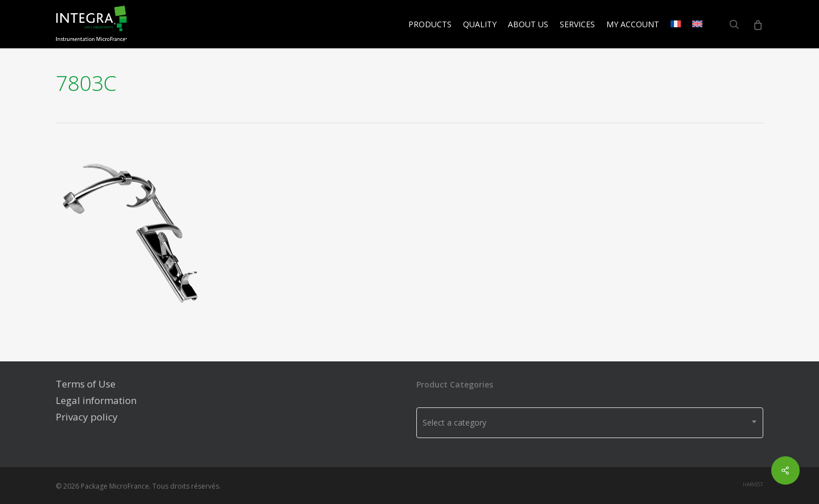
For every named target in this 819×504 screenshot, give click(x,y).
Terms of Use (86, 384)
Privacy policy (87, 417)
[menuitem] (676, 24)
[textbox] (590, 423)
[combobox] (590, 423)
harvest (753, 484)
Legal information (96, 400)
